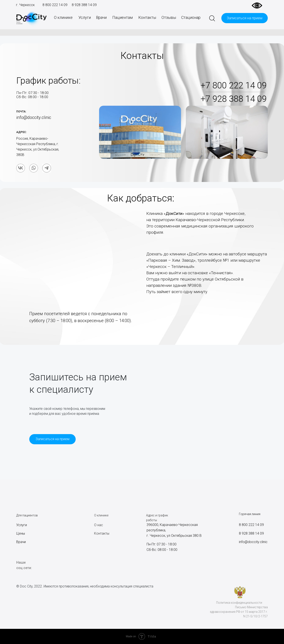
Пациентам (122, 17)
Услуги (85, 17)
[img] (21, 168)
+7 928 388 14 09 (234, 99)
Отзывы (169, 17)
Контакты (147, 17)
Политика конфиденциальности (239, 603)
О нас (99, 525)
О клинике (63, 17)
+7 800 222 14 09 (234, 85)
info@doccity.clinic (253, 542)
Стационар (191, 17)
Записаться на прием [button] (245, 18)
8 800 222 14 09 (55, 5)
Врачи (101, 17)
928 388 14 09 (85, 5)
